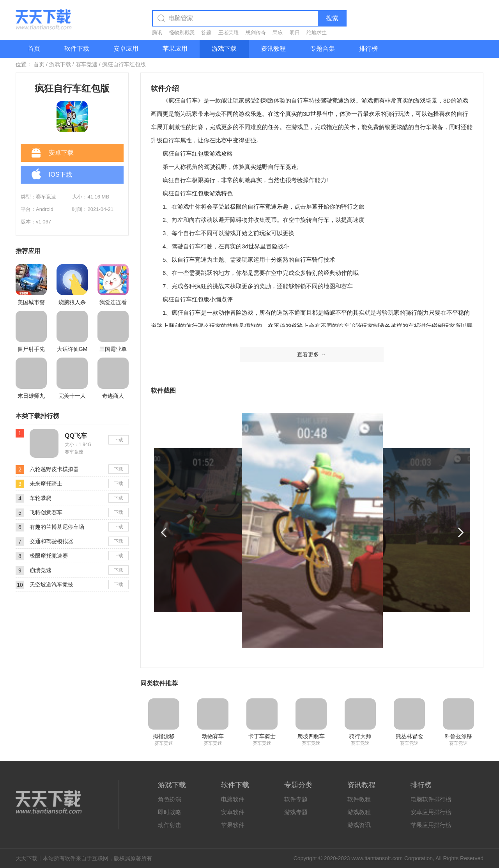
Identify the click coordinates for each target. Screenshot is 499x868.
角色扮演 (170, 799)
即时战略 (170, 812)
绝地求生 (317, 33)
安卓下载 (53, 153)
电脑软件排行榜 (431, 799)
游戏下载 (224, 49)
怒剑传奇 (256, 33)
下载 (119, 440)
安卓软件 (233, 812)
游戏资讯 (359, 825)
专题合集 (322, 49)
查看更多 (312, 354)
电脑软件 (233, 799)
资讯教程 (273, 49)
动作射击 (170, 825)
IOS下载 (52, 175)
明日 (295, 33)
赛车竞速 (87, 64)
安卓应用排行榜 (431, 812)
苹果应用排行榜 (431, 825)
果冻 (278, 33)
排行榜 (368, 49)
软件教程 (359, 799)
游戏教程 (359, 812)
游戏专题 (296, 812)
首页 (34, 49)
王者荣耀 (228, 33)
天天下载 (27, 858)
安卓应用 (126, 49)
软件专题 (296, 799)
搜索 (332, 18)
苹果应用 (175, 49)
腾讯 (157, 33)
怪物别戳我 (182, 33)
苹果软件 (233, 825)
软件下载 (77, 49)
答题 (206, 33)
